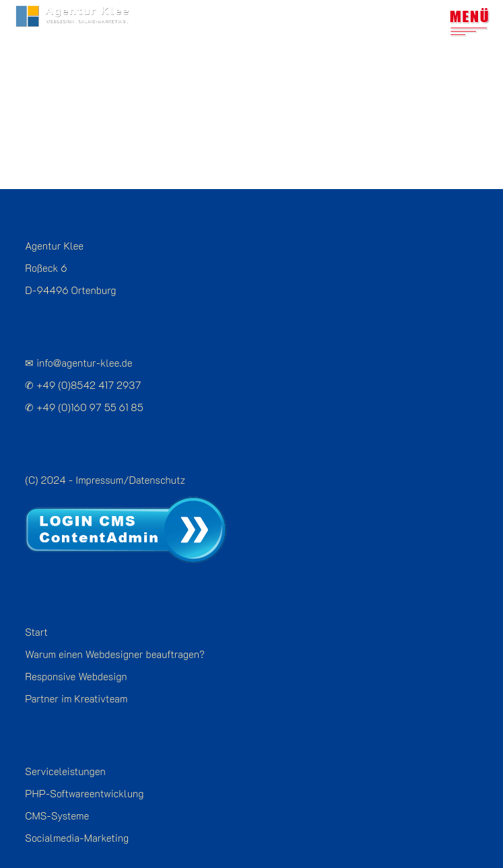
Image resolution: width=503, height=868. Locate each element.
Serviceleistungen (65, 745)
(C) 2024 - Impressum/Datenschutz (105, 454)
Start (36, 606)
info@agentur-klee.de (84, 336)
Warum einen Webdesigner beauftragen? (114, 628)
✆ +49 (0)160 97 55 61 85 (84, 381)
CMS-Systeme (57, 789)
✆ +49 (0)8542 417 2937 (83, 359)
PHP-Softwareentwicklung (84, 767)
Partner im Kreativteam (76, 672)
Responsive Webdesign (76, 650)
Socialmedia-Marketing (77, 811)
